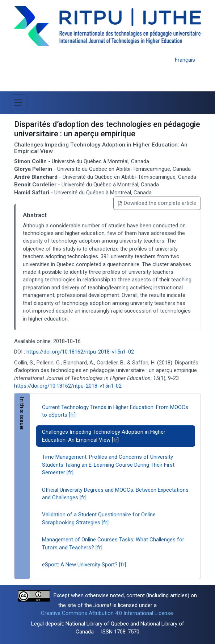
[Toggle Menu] (18, 103)
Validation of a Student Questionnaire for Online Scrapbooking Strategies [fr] (99, 518)
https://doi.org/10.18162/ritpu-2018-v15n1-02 (80, 352)
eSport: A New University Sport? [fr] (84, 565)
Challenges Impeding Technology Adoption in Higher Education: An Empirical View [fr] (104, 436)
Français (185, 60)
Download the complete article (157, 203)
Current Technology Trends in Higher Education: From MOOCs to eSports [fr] (115, 411)
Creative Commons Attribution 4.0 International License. (107, 613)
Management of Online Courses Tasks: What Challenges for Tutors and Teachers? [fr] (113, 543)
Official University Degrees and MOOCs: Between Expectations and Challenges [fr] (115, 494)
